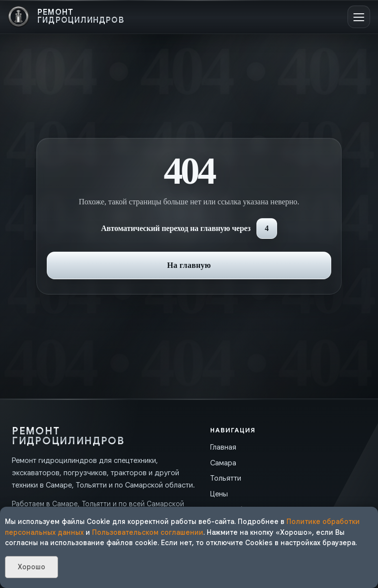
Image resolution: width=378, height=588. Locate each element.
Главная (223, 447)
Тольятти (226, 478)
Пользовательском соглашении (148, 532)
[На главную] (66, 17)
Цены (219, 494)
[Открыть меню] (359, 17)
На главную (189, 265)
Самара (223, 463)
